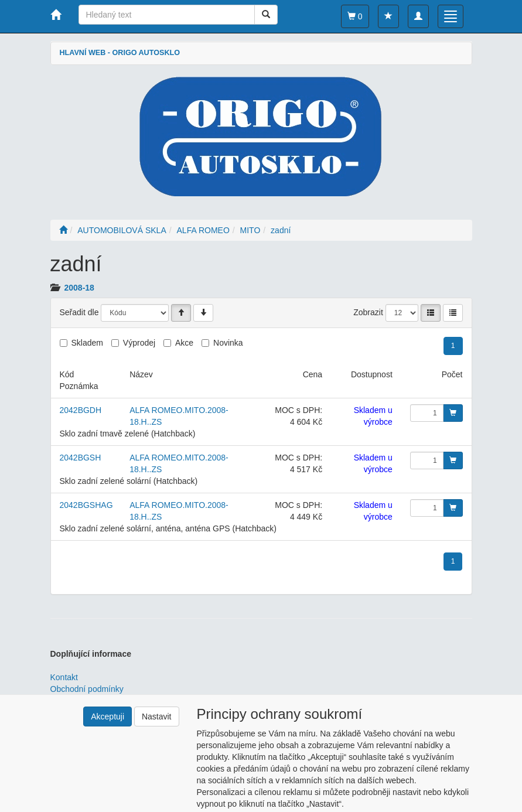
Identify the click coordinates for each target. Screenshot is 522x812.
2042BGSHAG (86, 505)
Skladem (87, 343)
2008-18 (79, 288)
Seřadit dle (79, 312)
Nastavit (157, 717)
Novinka (228, 343)
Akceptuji (108, 717)
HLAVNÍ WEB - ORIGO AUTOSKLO (120, 53)
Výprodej (139, 343)
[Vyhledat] (266, 15)
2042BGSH (81, 458)
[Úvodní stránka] (63, 230)
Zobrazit (368, 312)
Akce (184, 343)
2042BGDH (81, 410)
